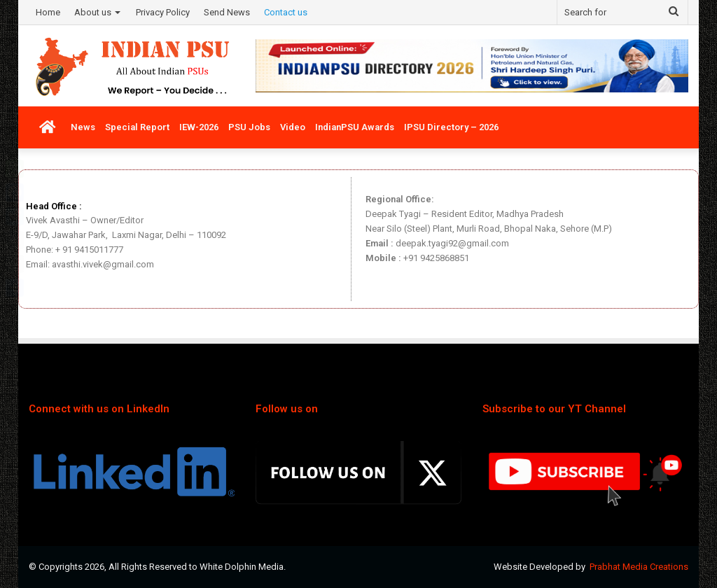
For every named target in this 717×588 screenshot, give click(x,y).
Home (48, 12)
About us (93, 12)
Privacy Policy (163, 12)
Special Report (137, 127)
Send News (227, 12)
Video (293, 127)
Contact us (286, 12)
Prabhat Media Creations (639, 567)
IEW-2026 (199, 127)
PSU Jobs (249, 127)
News (83, 127)
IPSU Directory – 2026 (451, 127)
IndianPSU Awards (355, 127)
